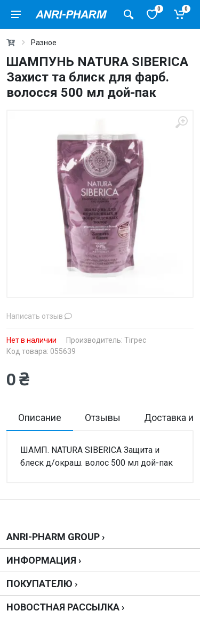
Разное (44, 43)
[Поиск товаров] (129, 14)
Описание (40, 418)
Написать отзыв (39, 316)
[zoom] (181, 122)
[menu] (16, 14)
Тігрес (135, 340)
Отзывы (103, 418)
